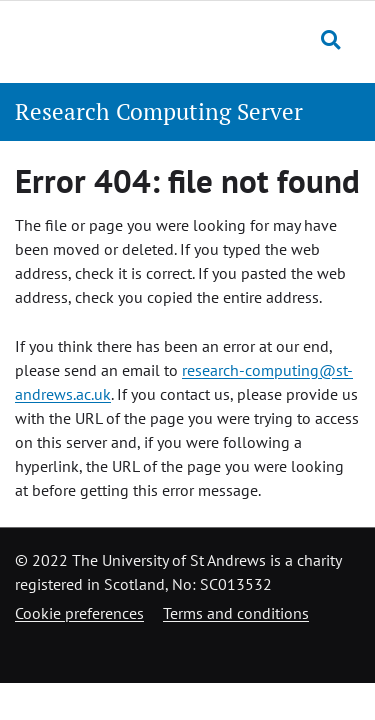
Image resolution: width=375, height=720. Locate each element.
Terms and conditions (236, 613)
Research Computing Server (159, 111)
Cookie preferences (79, 613)
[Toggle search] (330, 40)
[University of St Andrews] (109, 39)
